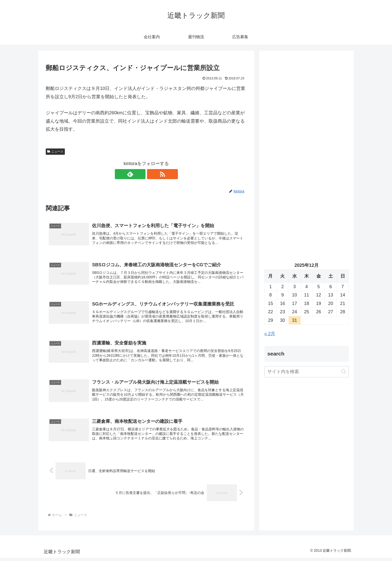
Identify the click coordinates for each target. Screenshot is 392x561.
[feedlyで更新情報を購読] (140, 174)
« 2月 (270, 334)
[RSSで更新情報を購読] (152, 174)
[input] (307, 372)
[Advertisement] (307, 107)
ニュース (55, 151)
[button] (344, 371)
